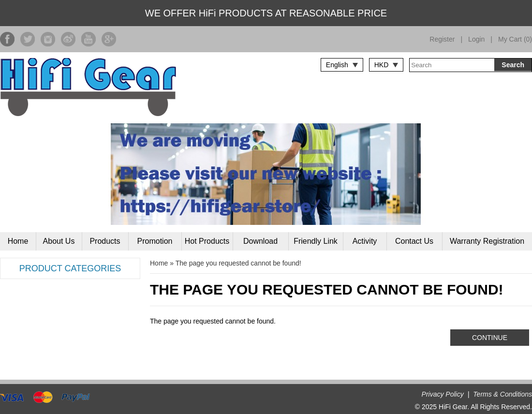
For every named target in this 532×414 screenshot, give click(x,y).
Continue (490, 338)
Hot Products (207, 241)
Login (476, 39)
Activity (365, 241)
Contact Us (414, 241)
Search (513, 65)
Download (260, 241)
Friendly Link (316, 241)
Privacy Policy (443, 394)
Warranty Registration (487, 241)
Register (442, 39)
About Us (59, 241)
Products (105, 241)
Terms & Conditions (502, 394)
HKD (382, 65)
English (337, 65)
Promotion (155, 241)
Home (18, 241)
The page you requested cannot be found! (238, 263)
